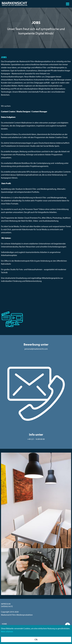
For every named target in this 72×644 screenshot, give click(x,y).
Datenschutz (7, 606)
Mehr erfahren (7, 631)
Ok (36, 639)
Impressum (6, 604)
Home (4, 624)
